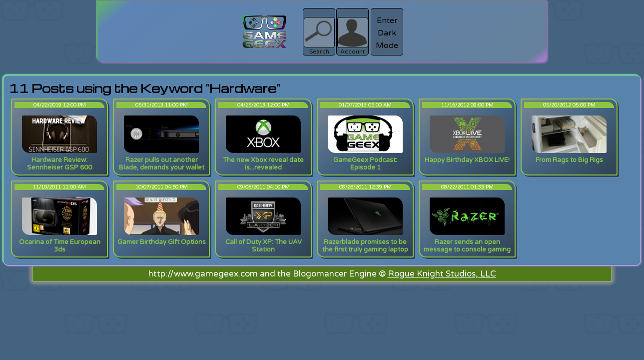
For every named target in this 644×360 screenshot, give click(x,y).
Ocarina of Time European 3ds (60, 246)
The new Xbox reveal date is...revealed (263, 164)
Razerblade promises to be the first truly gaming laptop (365, 246)
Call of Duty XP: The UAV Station (264, 246)
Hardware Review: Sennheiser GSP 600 (59, 164)
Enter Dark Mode (387, 33)
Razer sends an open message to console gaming (467, 246)
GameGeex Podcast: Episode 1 (365, 164)
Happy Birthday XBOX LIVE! (467, 160)
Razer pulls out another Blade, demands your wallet (162, 164)
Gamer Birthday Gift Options (162, 242)
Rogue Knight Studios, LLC (442, 274)
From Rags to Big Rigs (569, 160)
